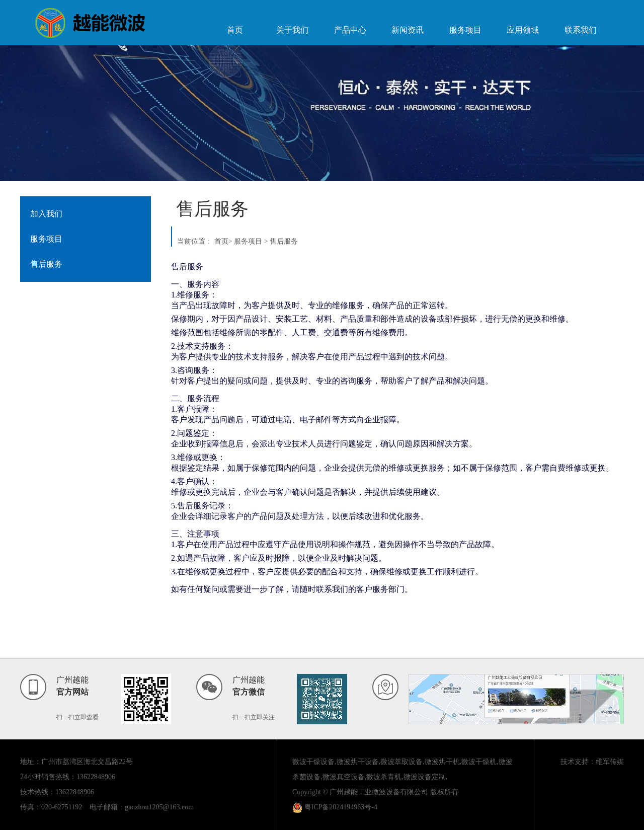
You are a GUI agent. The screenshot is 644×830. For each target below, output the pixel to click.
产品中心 (350, 30)
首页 (235, 30)
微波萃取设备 (401, 762)
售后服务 (46, 264)
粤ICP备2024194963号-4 (335, 807)
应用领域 (523, 30)
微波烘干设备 (358, 762)
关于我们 (292, 30)
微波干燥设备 (313, 762)
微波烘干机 (442, 762)
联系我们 (581, 30)
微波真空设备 (344, 777)
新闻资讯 (408, 30)
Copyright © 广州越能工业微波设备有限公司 (360, 792)
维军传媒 (610, 762)
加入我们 (46, 214)
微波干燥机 (479, 762)
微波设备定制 (425, 777)
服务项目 (465, 30)
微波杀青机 (384, 777)
